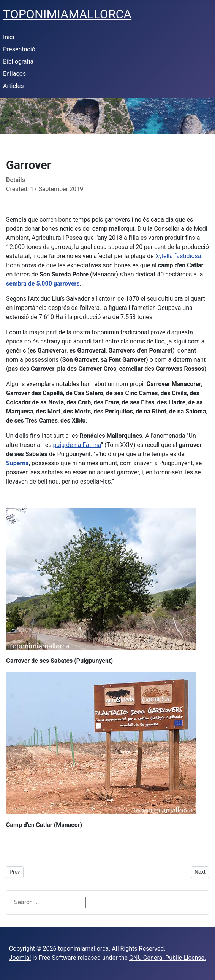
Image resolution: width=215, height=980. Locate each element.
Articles (13, 86)
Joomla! (20, 958)
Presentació (19, 49)
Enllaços (14, 74)
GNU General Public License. (168, 958)
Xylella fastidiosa (178, 256)
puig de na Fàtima (77, 445)
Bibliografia (18, 61)
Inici (9, 37)
